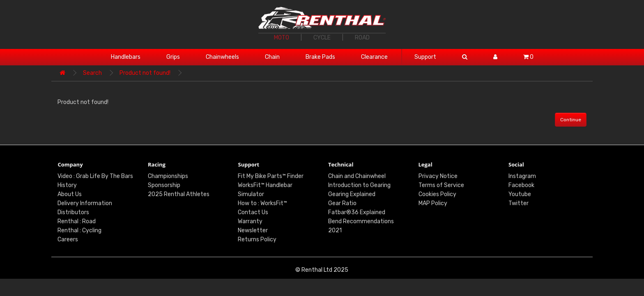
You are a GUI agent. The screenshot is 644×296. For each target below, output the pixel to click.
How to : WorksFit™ (262, 203)
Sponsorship (164, 185)
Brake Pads (320, 57)
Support (425, 57)
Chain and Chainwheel (357, 176)
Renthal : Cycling (79, 230)
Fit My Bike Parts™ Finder (271, 176)
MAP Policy (433, 203)
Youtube (520, 194)
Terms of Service (441, 185)
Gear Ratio (342, 203)
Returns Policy (257, 239)
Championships (168, 176)
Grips (173, 57)
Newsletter (253, 230)
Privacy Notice (438, 176)
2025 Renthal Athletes (179, 194)
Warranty (250, 221)
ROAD (362, 38)
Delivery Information (85, 203)
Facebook (521, 185)
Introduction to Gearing (359, 185)
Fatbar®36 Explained (357, 212)
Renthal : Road (77, 221)
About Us (70, 194)
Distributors (73, 212)
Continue (571, 120)
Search (92, 73)
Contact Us (253, 212)
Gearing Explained (352, 194)
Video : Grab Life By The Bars (95, 176)
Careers (68, 239)
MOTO (282, 38)
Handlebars (126, 57)
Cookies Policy (437, 194)
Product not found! (145, 73)
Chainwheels (222, 57)
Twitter (519, 203)
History (67, 185)
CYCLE (322, 38)
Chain (272, 57)
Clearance (374, 57)
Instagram (522, 176)
